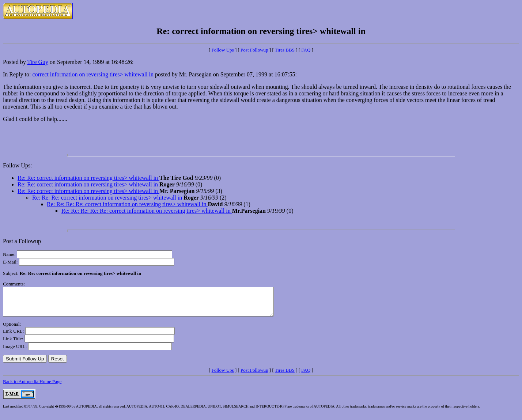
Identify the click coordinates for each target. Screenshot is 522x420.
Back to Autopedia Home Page (32, 387)
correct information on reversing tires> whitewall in (94, 74)
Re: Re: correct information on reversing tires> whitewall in (88, 178)
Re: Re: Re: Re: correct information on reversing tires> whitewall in (127, 204)
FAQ (306, 50)
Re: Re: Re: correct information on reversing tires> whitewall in (108, 198)
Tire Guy (38, 62)
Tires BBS (285, 50)
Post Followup (254, 50)
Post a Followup (22, 241)
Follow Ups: (18, 165)
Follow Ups (223, 50)
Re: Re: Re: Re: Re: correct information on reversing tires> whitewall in (147, 211)
